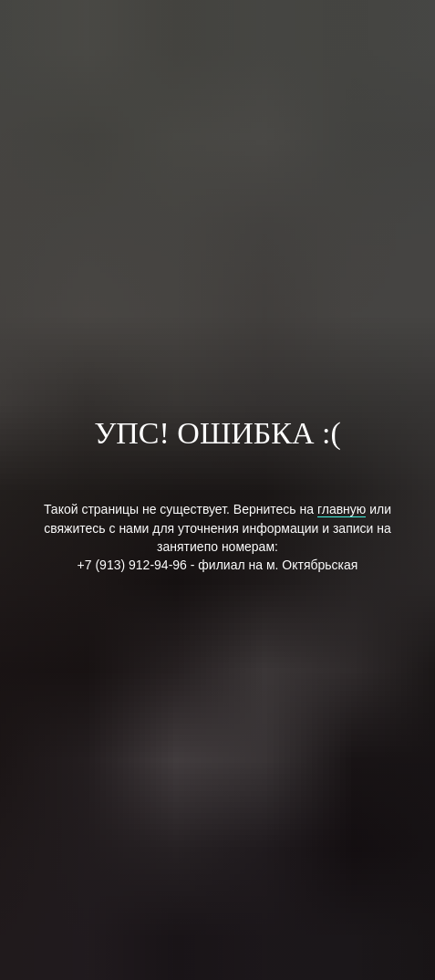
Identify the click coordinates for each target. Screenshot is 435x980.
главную (342, 509)
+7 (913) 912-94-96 (132, 565)
